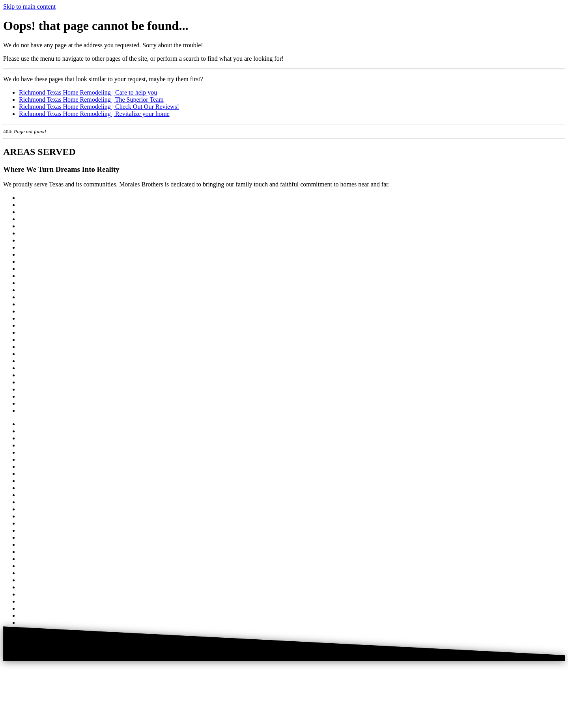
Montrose (31, 304)
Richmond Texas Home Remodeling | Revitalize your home (94, 114)
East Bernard (35, 247)
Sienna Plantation (41, 361)
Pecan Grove (35, 318)
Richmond (32, 340)
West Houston (37, 198)
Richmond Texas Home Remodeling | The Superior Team (91, 100)
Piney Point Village (43, 325)
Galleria (29, 269)
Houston (30, 205)
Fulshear (30, 262)
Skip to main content (29, 7)
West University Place (47, 403)
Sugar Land (34, 382)
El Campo (32, 254)
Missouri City (36, 297)
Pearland (30, 311)
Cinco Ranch (35, 226)
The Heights (35, 389)
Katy (25, 283)
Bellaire (29, 212)
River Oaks (33, 347)
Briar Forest (34, 219)
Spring (27, 368)
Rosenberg (32, 354)
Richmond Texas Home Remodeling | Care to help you (88, 92)
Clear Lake (33, 233)
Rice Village (35, 332)
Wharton (30, 411)
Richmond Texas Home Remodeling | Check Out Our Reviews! (99, 107)
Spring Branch (37, 375)
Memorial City (38, 290)
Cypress (29, 240)
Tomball (29, 396)
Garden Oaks (35, 276)
